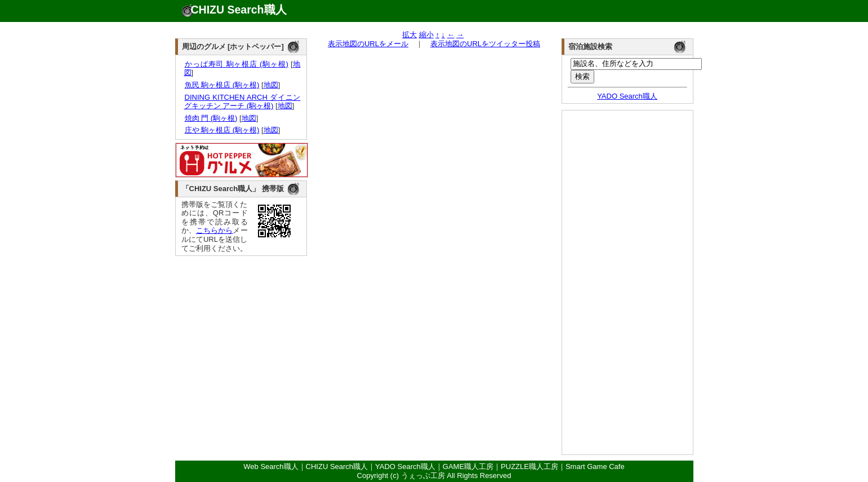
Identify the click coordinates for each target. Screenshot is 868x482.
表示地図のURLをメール (368, 44)
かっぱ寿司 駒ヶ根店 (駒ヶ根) (236, 64)
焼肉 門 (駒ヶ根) (211, 118)
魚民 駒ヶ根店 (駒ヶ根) (222, 85)
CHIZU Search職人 (239, 10)
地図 (271, 85)
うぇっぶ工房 (423, 476)
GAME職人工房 (468, 466)
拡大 (409, 35)
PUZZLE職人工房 (529, 466)
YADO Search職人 (627, 96)
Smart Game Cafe (595, 466)
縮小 (426, 35)
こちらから (215, 230)
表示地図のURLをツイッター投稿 (485, 44)
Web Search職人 (271, 466)
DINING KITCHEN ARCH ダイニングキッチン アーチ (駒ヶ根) (242, 102)
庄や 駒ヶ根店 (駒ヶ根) (222, 130)
